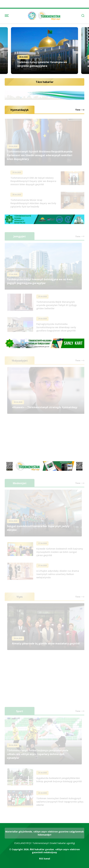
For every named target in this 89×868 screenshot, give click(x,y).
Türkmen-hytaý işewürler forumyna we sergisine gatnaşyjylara (42, 64)
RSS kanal (45, 859)
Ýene (78, 110)
